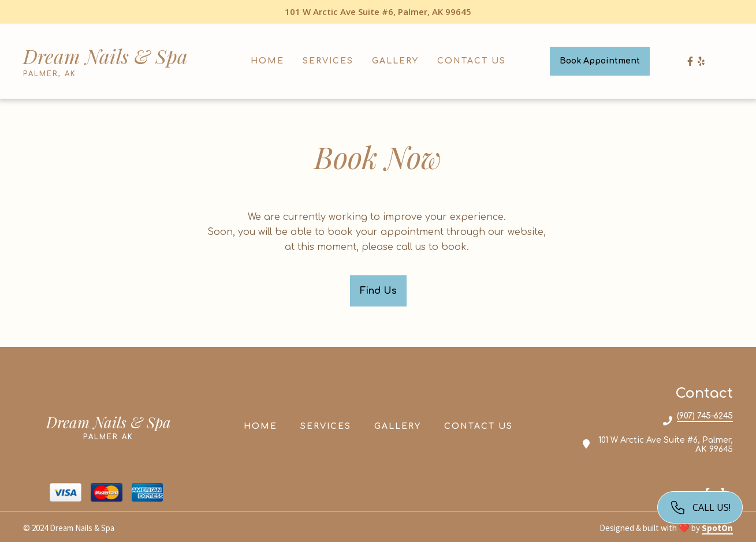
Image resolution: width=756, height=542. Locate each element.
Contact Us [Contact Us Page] (472, 61)
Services (329, 425)
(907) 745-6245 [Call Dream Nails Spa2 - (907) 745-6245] (705, 416)
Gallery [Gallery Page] (395, 61)
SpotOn (717, 528)
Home (264, 425)
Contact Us (482, 425)
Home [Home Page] (267, 61)
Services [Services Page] (328, 61)
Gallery (401, 425)
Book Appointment (600, 61)
